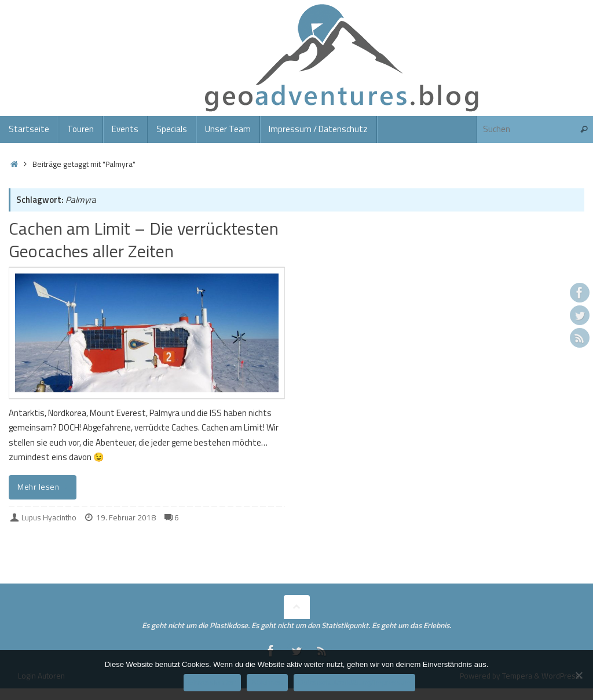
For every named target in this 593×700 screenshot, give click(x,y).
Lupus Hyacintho (49, 517)
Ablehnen (267, 682)
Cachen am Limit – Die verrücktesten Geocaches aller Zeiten (144, 240)
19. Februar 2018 (126, 517)
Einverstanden (212, 682)
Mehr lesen (45, 487)
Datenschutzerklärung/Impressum (354, 682)
